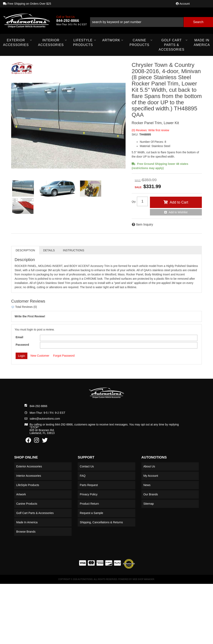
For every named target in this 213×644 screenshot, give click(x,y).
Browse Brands (26, 532)
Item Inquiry (145, 224)
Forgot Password (64, 356)
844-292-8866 (38, 406)
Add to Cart (179, 202)
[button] (151, 21)
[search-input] (137, 22)
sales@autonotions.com (45, 419)
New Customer (40, 356)
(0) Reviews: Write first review (150, 130)
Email (19, 337)
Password (22, 345)
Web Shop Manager (143, 579)
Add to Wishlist (178, 212)
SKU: (135, 134)
